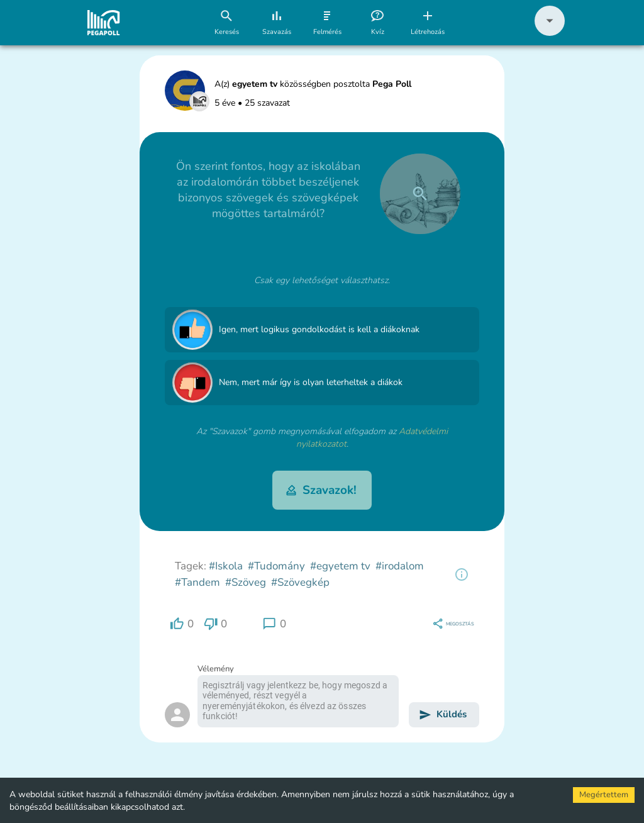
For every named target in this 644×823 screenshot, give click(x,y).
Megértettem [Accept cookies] (604, 795)
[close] (420, 194)
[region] (462, 574)
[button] (550, 33)
